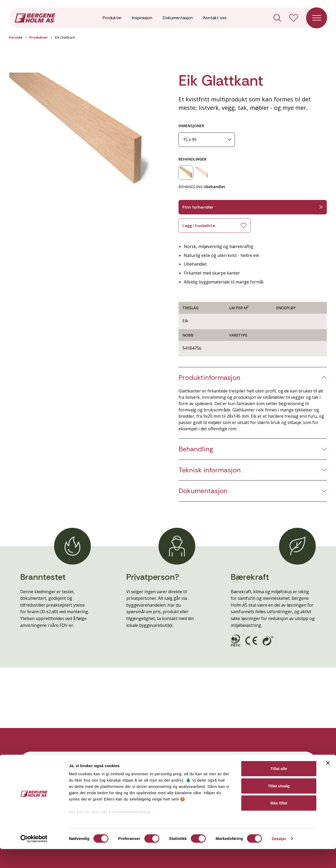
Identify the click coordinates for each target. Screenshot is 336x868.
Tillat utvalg (279, 805)
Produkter (112, 18)
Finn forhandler (253, 207)
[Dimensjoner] (207, 140)
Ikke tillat (279, 822)
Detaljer (279, 858)
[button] (83, 133)
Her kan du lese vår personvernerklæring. (110, 831)
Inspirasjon (142, 18)
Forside (16, 37)
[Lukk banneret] (328, 782)
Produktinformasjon (209, 378)
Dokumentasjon (178, 18)
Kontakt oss (215, 18)
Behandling (196, 449)
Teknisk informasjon (210, 470)
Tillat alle (279, 788)
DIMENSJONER (191, 126)
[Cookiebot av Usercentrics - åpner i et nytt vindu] (34, 858)
